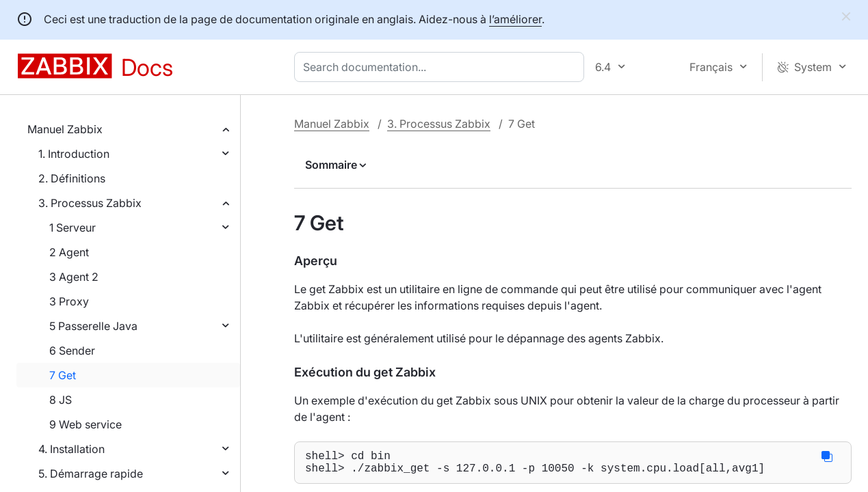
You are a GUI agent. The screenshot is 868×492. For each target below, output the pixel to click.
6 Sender (72, 351)
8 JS (61, 400)
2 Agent (69, 252)
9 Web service (86, 424)
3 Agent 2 (74, 277)
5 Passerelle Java (93, 326)
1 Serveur (73, 228)
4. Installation (71, 449)
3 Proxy (69, 301)
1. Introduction (74, 154)
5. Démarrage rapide (91, 474)
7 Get (63, 375)
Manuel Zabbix (65, 129)
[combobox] (442, 67)
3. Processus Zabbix (90, 203)
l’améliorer (515, 19)
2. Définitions (72, 178)
